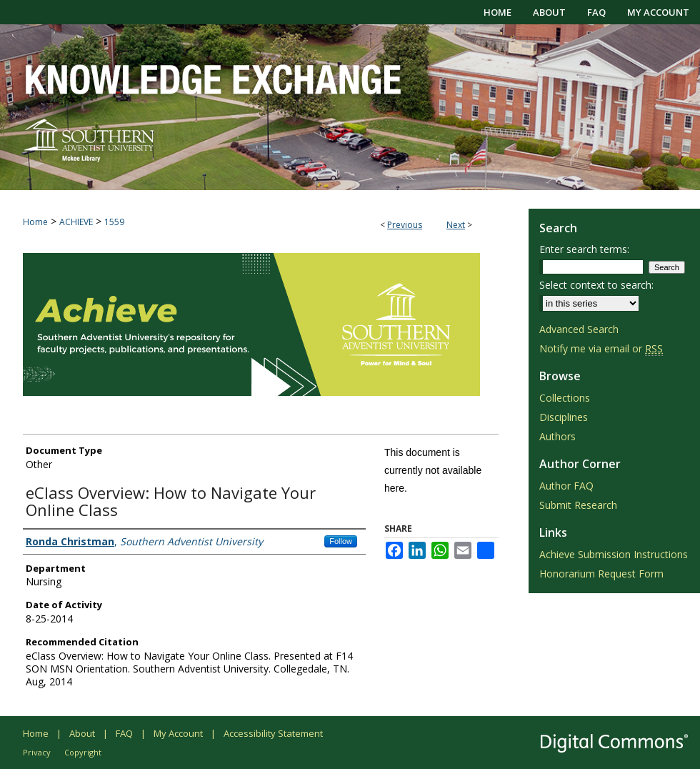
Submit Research (578, 505)
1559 (114, 222)
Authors (557, 436)
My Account (178, 733)
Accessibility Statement (273, 733)
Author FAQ (566, 486)
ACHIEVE (76, 222)
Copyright (83, 752)
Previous (405, 225)
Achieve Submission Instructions (614, 554)
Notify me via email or (601, 348)
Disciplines (564, 417)
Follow (341, 541)
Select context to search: (596, 285)
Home (35, 222)
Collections (565, 398)
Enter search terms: (584, 249)
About (82, 733)
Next (456, 225)
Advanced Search (579, 329)
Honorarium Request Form (601, 574)
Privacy (37, 752)
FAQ (124, 733)
